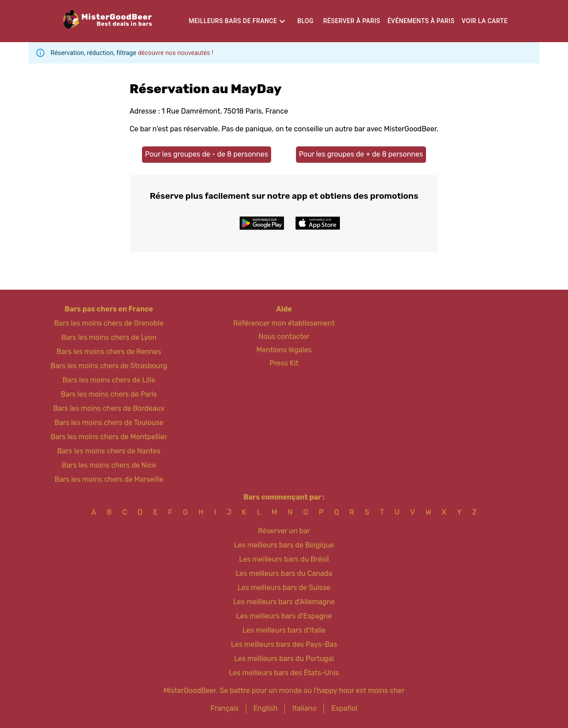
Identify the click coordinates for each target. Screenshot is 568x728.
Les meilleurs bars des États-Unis (284, 673)
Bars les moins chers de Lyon (109, 337)
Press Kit (284, 363)
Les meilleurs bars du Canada (284, 573)
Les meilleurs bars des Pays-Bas (284, 644)
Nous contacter (284, 336)
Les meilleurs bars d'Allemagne (284, 602)
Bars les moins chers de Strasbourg (109, 366)
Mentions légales (284, 350)
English (266, 708)
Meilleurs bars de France (233, 21)
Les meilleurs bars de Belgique (284, 545)
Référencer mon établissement (284, 323)
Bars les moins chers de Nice (109, 465)
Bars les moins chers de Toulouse (109, 423)
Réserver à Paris (352, 21)
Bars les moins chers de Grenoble (109, 323)
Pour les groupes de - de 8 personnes (207, 154)
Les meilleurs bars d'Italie (284, 630)
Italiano (304, 708)
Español (344, 708)
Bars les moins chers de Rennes (109, 352)
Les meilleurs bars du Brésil (284, 559)
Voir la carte (485, 21)
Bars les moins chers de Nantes (109, 451)
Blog (306, 21)
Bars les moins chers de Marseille (109, 479)
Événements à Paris (421, 21)
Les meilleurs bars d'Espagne (284, 616)
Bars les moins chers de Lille (109, 380)
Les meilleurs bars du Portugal (284, 659)
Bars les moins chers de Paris (109, 394)
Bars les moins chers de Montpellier (109, 437)
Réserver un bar (284, 531)
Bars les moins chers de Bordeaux (109, 408)
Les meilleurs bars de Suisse (284, 588)
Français (225, 708)
